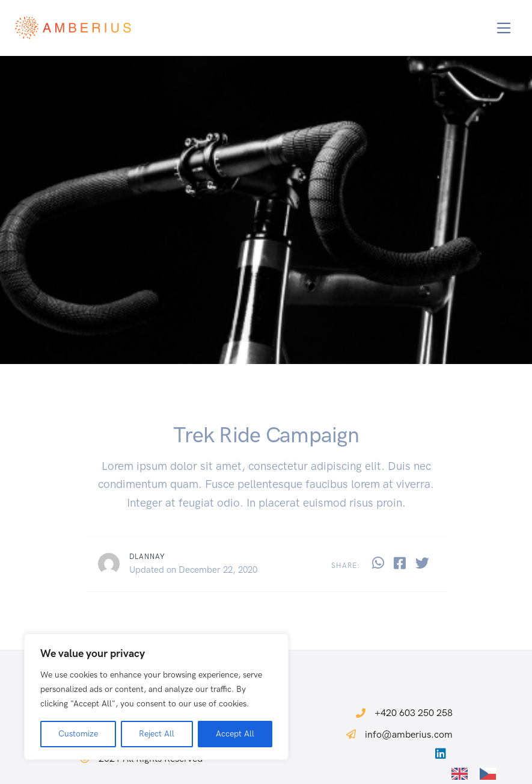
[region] (156, 697)
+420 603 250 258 (414, 713)
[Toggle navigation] (504, 28)
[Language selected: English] (480, 773)
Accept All (235, 734)
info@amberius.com (409, 734)
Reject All (157, 734)
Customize (78, 734)
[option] (491, 774)
